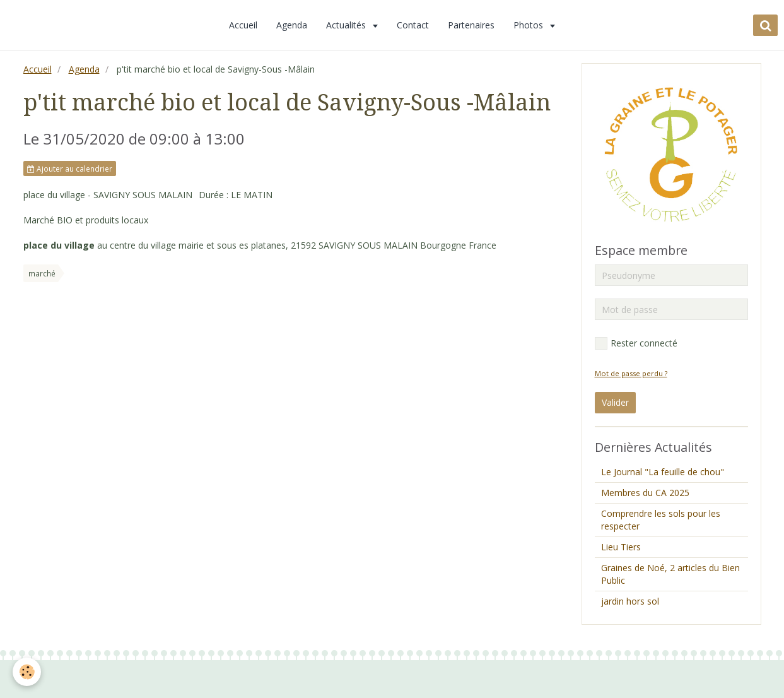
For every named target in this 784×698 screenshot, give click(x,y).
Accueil (243, 25)
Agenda (292, 25)
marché (42, 273)
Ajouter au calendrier (70, 169)
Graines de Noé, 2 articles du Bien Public (670, 574)
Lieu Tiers (621, 547)
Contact (413, 25)
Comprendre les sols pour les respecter (661, 520)
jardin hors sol (630, 601)
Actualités (347, 25)
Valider (615, 402)
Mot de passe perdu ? (631, 373)
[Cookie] (27, 672)
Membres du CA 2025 (645, 493)
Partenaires (471, 25)
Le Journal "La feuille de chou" (663, 472)
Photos (529, 25)
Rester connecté (636, 343)
